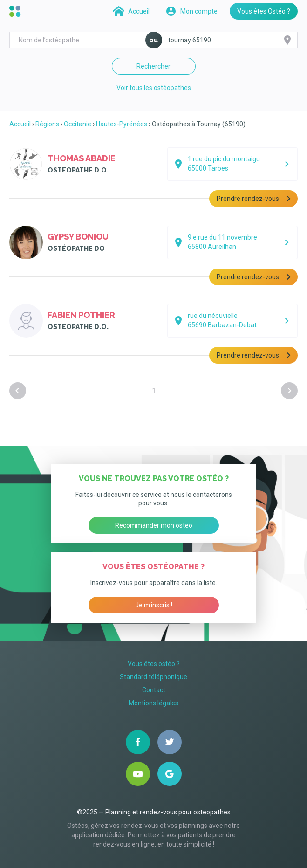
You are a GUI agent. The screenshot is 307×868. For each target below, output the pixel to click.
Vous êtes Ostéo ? (264, 11)
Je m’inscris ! (154, 605)
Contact (154, 690)
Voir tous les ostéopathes (154, 88)
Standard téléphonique (153, 677)
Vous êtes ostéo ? (154, 664)
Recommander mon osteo (154, 525)
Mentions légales (153, 703)
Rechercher (153, 66)
